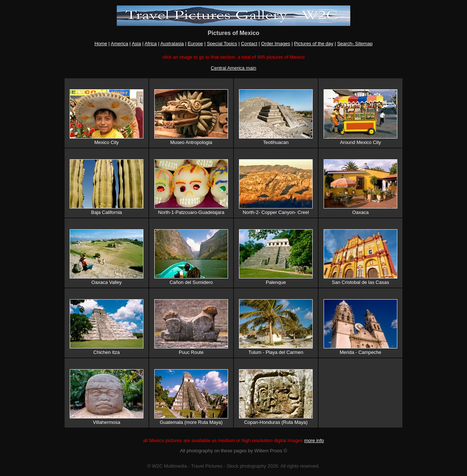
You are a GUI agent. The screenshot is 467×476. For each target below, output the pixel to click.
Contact (249, 44)
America (120, 44)
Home (101, 44)
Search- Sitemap (355, 44)
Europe (195, 44)
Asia (136, 44)
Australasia (172, 44)
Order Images (276, 44)
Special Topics (222, 44)
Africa (150, 44)
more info (314, 440)
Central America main (233, 68)
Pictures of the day (314, 44)
